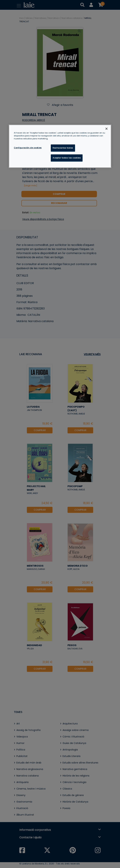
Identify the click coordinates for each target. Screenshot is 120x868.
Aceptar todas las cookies (67, 158)
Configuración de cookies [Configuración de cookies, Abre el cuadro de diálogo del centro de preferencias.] (28, 148)
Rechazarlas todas (63, 148)
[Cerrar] (106, 129)
